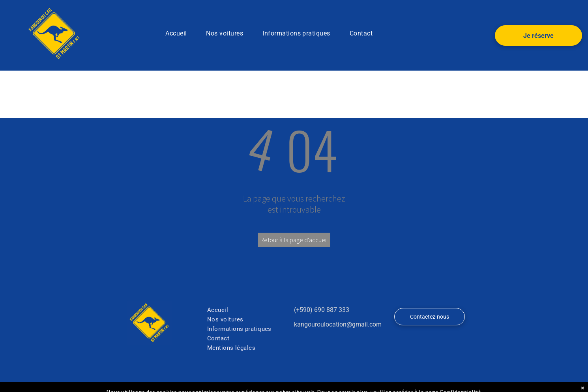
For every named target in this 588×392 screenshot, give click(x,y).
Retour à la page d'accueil (294, 240)
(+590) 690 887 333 (322, 310)
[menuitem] (179, 33)
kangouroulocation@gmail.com (338, 324)
